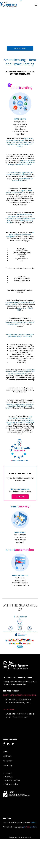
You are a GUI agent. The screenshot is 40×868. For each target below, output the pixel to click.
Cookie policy (7, 765)
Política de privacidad (12, 780)
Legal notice (7, 756)
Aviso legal (8, 777)
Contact (6, 751)
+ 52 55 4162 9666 (22, 714)
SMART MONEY (20, 532)
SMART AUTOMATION (20, 575)
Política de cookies (11, 784)
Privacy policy (8, 761)
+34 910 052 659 (17, 717)
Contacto (8, 773)
